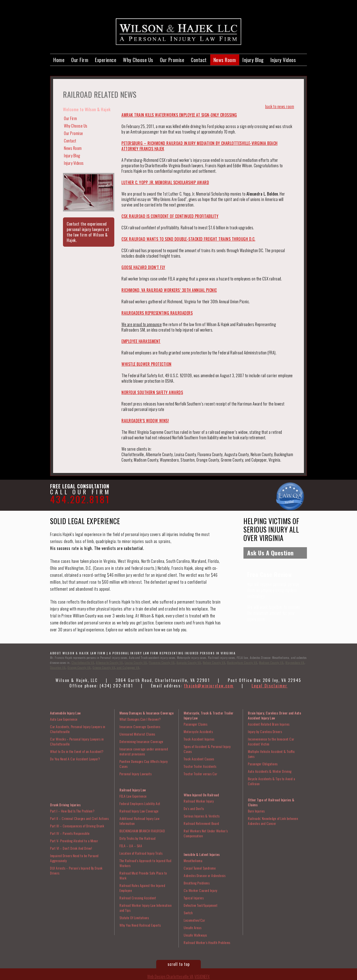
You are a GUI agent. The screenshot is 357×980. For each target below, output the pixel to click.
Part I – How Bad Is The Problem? (72, 811)
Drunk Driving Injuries (65, 805)
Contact (199, 60)
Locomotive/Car (194, 920)
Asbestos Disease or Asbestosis (205, 875)
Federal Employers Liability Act (140, 803)
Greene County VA (104, 667)
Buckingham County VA (242, 662)
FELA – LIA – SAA (131, 846)
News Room (225, 60)
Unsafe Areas (193, 928)
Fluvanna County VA (162, 662)
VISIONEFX (202, 977)
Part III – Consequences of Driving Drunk (77, 826)
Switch (188, 913)
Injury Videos (283, 60)
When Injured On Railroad (201, 795)
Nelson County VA (214, 662)
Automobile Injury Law (65, 713)
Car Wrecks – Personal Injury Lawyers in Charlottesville (77, 741)
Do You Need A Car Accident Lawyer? (75, 759)
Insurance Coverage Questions (140, 727)
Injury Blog (253, 60)
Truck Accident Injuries (199, 739)
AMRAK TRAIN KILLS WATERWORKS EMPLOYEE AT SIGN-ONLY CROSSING (179, 115)
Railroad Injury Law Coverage (139, 811)
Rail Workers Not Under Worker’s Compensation (206, 833)
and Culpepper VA (128, 667)
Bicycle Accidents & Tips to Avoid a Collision (272, 781)
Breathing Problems (197, 883)
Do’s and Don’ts (194, 808)
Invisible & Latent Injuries (202, 854)
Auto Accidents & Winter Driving (270, 771)
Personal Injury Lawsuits (135, 774)
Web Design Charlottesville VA (170, 977)
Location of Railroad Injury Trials (141, 853)
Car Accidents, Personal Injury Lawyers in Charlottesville (78, 729)
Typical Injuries (194, 898)
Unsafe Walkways (195, 935)
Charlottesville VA (83, 662)
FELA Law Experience (133, 796)
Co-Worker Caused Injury (201, 890)
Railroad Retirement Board (201, 823)
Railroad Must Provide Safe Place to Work (143, 875)
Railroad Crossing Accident (138, 898)
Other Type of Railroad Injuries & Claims (271, 802)
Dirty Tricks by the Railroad (137, 838)
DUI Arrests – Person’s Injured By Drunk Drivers (76, 870)
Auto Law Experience (64, 719)
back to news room (280, 106)
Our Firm (80, 60)
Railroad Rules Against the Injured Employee (142, 888)
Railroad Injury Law (133, 790)
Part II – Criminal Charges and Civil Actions (79, 818)
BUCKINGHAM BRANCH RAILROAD (142, 831)
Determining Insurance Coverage (141, 741)
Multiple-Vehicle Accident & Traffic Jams (271, 754)
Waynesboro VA (295, 662)
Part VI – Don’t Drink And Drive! (71, 848)
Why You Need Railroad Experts (140, 925)
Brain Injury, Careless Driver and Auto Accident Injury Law (274, 715)
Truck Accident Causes (199, 759)
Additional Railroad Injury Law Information (139, 821)
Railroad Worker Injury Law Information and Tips (146, 908)
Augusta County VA (189, 662)
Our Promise (172, 60)
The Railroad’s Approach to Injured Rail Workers (146, 863)
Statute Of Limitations (134, 918)
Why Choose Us (138, 60)
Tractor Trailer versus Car (200, 774)
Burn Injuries (256, 811)
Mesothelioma (193, 861)
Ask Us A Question (270, 553)
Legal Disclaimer (270, 686)
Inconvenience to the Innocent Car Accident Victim (271, 741)
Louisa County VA (136, 662)
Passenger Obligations (263, 764)
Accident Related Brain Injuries (269, 724)
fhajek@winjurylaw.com (209, 686)
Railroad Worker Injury (199, 801)
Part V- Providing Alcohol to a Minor (74, 841)
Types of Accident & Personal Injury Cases (207, 749)
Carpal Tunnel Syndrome (200, 868)
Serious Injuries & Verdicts (202, 816)
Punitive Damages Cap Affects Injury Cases (144, 764)
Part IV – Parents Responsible (70, 833)
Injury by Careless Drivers (265, 731)
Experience (106, 60)
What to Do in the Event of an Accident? (77, 751)
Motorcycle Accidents (198, 731)
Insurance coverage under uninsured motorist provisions (144, 751)
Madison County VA (271, 662)
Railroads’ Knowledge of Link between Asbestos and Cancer (273, 821)
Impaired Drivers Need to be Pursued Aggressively (74, 858)
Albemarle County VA (109, 662)
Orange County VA (79, 667)
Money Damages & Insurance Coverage (147, 713)
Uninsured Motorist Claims (137, 734)
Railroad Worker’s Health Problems (207, 942)
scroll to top (179, 964)
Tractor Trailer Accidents (200, 766)
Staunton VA (58, 667)
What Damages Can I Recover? (140, 719)
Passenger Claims (195, 724)
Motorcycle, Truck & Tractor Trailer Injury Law (209, 715)
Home (59, 60)
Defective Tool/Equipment (201, 905)
